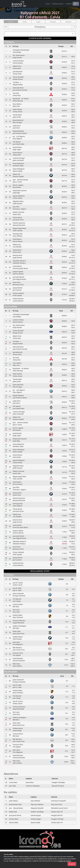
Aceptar (72, 864)
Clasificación (68, 22)
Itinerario (11, 22)
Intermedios (53, 22)
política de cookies (65, 861)
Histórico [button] (70, 4)
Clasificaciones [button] (57, 4)
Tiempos (38, 22)
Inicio (48, 4)
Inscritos (25, 22)
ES (75, 4)
